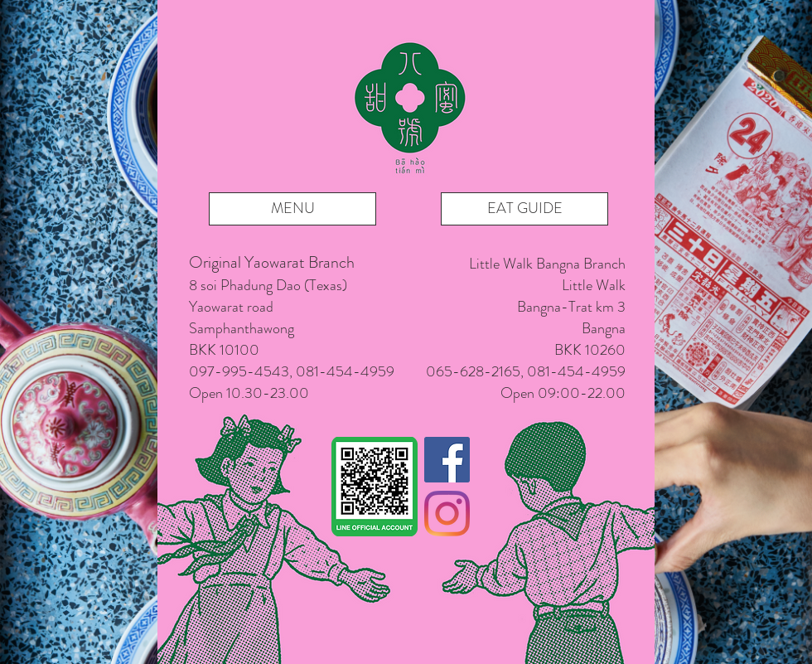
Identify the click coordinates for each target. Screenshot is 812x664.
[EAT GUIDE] (524, 209)
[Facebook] (447, 460)
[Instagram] (447, 514)
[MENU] (292, 209)
